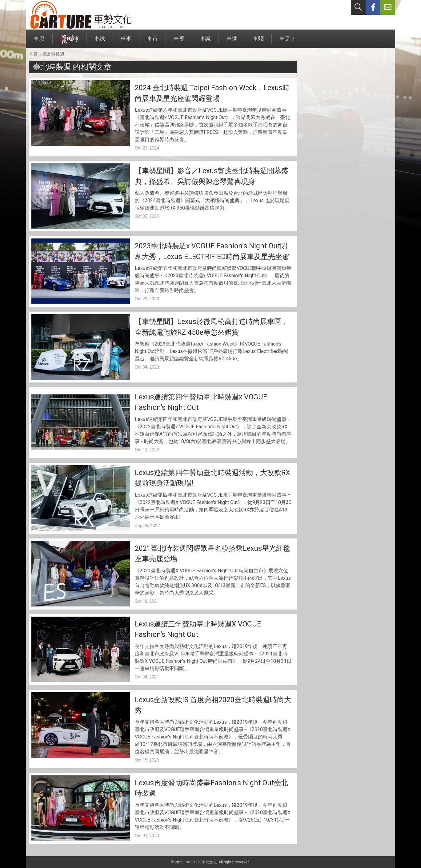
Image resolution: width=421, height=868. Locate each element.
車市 (152, 42)
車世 (232, 42)
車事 (126, 42)
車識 (205, 42)
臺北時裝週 (54, 54)
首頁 (33, 54)
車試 (99, 42)
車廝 (39, 42)
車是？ (287, 42)
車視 (179, 42)
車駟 (258, 42)
